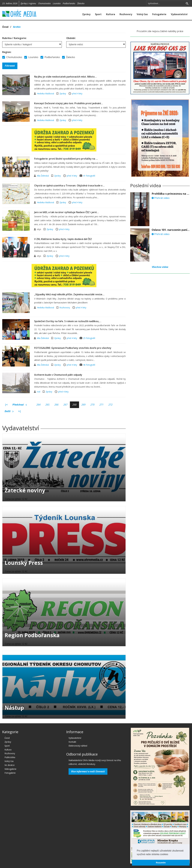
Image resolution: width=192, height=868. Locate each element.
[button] (169, 855)
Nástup (14, 708)
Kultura (111, 14)
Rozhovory (126, 14)
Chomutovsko (44, 3)
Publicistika (10, 757)
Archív (17, 27)
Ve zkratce (10, 765)
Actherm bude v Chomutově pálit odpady (58, 375)
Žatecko (81, 3)
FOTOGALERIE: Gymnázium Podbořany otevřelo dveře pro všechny (73, 348)
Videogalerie (10, 769)
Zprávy (86, 14)
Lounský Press (24, 563)
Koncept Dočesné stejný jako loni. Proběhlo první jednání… (69, 103)
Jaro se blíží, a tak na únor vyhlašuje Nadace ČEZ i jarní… (66, 212)
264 (38, 405)
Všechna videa (160, 267)
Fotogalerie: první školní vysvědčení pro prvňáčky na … (66, 159)
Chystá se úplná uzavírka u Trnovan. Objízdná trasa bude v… (69, 186)
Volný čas (142, 14)
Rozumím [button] (161, 863)
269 (83, 405)
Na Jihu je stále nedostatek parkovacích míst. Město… (65, 77)
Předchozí (20, 405)
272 (110, 405)
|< (6, 405)
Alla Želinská (43, 176)
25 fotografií (89, 338)
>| (20, 411)
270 (92, 405)
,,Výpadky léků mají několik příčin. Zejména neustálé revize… (69, 294)
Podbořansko (69, 3)
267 (65, 405)
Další (9, 411)
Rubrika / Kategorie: (14, 38)
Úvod (5, 27)
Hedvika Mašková (46, 94)
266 (56, 405)
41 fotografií (89, 176)
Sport (98, 14)
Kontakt (72, 742)
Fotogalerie (159, 14)
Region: (7, 52)
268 (74, 405)
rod (39, 392)
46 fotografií (89, 365)
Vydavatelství (179, 14)
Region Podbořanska (32, 635)
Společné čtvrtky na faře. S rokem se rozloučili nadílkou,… (68, 321)
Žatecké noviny (25, 490)
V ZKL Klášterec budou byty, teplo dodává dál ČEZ (63, 239)
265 (47, 405)
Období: (71, 38)
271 (101, 405)
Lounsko (57, 3)
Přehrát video (161, 198)
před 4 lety (77, 94)
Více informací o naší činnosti (88, 771)
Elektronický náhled (78, 746)
